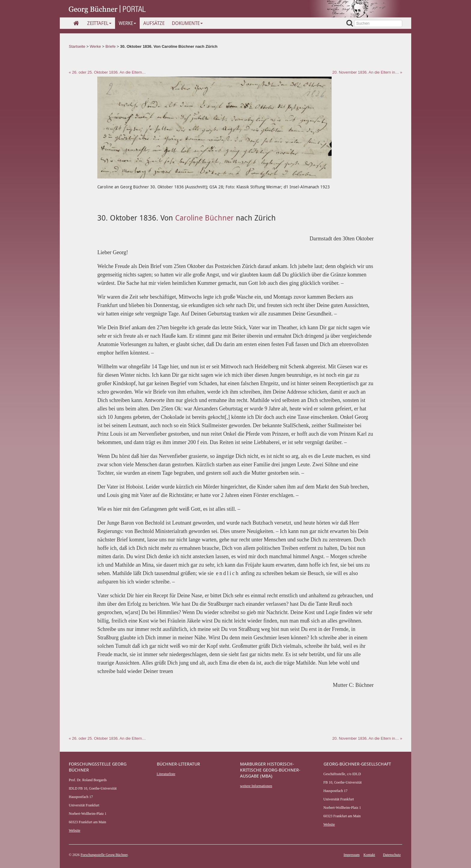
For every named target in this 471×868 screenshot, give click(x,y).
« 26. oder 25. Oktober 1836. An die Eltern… (107, 72)
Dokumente (187, 23)
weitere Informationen (256, 786)
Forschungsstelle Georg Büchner (104, 855)
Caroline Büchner (204, 218)
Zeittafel (99, 23)
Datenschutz (392, 855)
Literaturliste (166, 774)
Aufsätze (154, 23)
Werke (127, 23)
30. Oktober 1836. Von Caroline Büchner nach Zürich (169, 46)
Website (74, 830)
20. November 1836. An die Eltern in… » (367, 72)
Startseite (77, 46)
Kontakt (369, 855)
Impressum (352, 855)
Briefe (111, 46)
